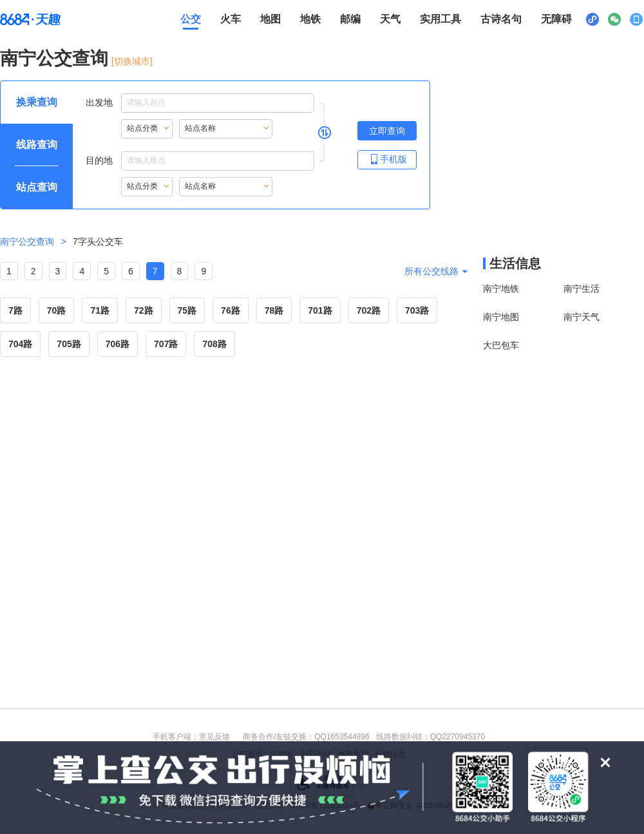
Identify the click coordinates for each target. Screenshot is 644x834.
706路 (118, 344)
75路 (187, 310)
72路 (144, 310)
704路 (20, 344)
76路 (231, 310)
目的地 (200, 161)
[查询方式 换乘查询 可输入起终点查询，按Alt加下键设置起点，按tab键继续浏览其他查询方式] (37, 102)
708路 (214, 344)
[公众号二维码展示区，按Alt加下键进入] (614, 19)
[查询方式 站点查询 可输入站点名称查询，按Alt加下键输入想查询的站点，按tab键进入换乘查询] (37, 187)
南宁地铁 (501, 289)
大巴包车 (501, 345)
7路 (15, 310)
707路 (166, 344)
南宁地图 (501, 317)
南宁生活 (582, 289)
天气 (390, 19)
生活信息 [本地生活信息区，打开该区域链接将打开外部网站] (515, 263)
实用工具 (440, 19)
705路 (69, 344)
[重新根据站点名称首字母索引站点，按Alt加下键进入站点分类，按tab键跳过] (147, 129)
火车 (231, 19)
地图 (270, 19)
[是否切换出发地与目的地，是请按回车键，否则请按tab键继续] (325, 132)
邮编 (350, 19)
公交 (191, 19)
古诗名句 (501, 19)
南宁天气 (582, 317)
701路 (320, 310)
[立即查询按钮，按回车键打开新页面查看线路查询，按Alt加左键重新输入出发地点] (387, 131)
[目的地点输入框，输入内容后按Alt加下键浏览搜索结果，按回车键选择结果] (218, 161)
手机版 (387, 159)
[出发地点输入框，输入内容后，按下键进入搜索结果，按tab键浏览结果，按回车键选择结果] (218, 103)
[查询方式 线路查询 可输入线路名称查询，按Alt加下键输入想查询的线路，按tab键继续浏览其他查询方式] (37, 145)
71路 (100, 310)
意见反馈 (214, 737)
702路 (369, 310)
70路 (57, 310)
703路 (417, 310)
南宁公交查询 (54, 58)
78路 (274, 310)
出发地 (200, 103)
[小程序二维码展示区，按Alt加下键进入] (592, 19)
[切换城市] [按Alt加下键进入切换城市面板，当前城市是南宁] (132, 61)
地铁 (310, 19)
